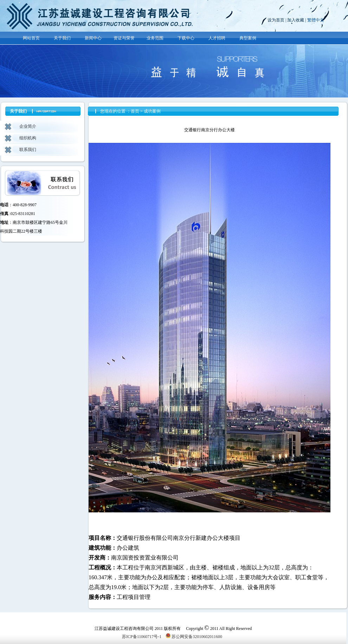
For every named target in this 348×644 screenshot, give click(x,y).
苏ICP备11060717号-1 (142, 637)
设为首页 (276, 20)
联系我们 (28, 150)
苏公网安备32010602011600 (194, 637)
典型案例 (248, 38)
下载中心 (186, 38)
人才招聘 (217, 38)
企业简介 (28, 126)
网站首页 (31, 38)
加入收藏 (296, 20)
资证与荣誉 (124, 38)
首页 (135, 111)
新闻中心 (93, 38)
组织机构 (28, 138)
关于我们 (62, 38)
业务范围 (155, 38)
